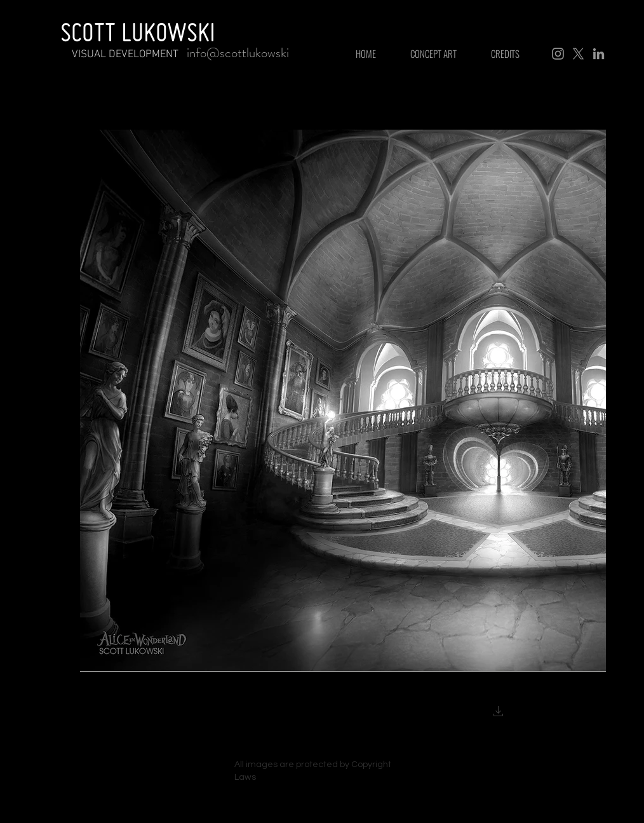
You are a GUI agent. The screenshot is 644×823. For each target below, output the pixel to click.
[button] (499, 713)
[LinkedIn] (599, 54)
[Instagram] (558, 54)
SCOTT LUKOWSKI (138, 32)
